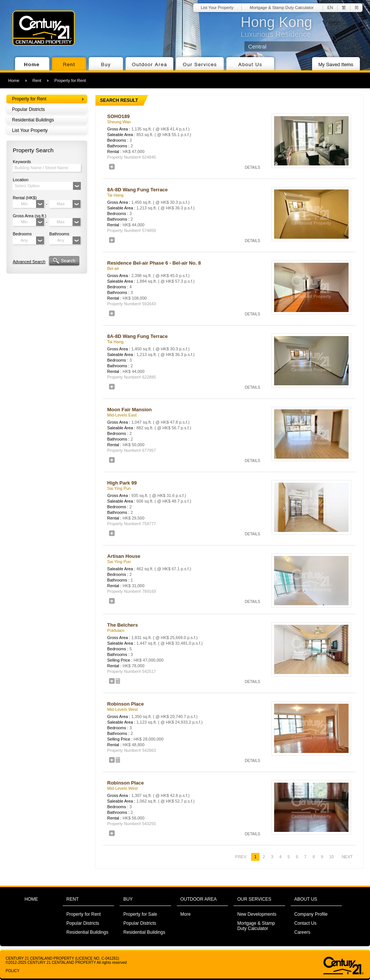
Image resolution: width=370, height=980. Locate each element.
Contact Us (306, 923)
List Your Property (217, 8)
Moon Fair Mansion (129, 410)
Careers (303, 932)
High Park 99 (122, 483)
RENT (73, 899)
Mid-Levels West (122, 709)
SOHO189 (118, 116)
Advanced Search (29, 262)
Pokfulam (116, 630)
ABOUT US (306, 899)
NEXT (347, 857)
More (186, 914)
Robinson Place (126, 704)
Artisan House (124, 556)
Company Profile (311, 914)
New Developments (257, 914)
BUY (128, 899)
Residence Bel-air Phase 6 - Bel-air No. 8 (154, 263)
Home (14, 80)
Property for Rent (70, 80)
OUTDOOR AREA (199, 899)
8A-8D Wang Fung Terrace (137, 190)
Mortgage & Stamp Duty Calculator (282, 8)
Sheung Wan (119, 122)
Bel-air (113, 268)
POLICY (13, 971)
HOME (31, 899)
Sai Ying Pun (119, 488)
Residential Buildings (33, 120)
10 (331, 857)
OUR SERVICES (254, 899)
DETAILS (252, 167)
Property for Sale (140, 914)
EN (330, 8)
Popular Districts (28, 109)
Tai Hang (115, 195)
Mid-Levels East (122, 415)
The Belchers (123, 625)
